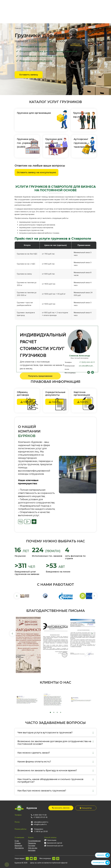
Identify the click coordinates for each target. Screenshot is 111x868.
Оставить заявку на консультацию (36, 172)
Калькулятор (86, 808)
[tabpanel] (78, 475)
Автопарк (32, 850)
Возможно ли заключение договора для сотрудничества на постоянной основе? (54, 743)
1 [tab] (50, 712)
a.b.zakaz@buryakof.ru (88, 366)
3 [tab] (57, 712)
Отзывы (18, 843)
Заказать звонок (61, 808)
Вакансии (18, 846)
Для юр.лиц (33, 848)
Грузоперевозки (34, 841)
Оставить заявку (29, 75)
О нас (17, 841)
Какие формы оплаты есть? (34, 762)
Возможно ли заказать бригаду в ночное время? (47, 770)
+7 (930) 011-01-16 (40, 817)
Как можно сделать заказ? (34, 753)
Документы (19, 848)
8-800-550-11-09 (40, 815)
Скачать (54, 402)
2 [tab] (54, 712)
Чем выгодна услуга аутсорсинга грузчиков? (45, 733)
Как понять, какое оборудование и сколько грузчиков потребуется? (50, 781)
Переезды (32, 843)
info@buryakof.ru (40, 824)
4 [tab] (61, 712)
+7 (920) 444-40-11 (87, 362)
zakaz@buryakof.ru (41, 822)
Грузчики (32, 846)
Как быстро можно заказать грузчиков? (42, 791)
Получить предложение (40, 376)
